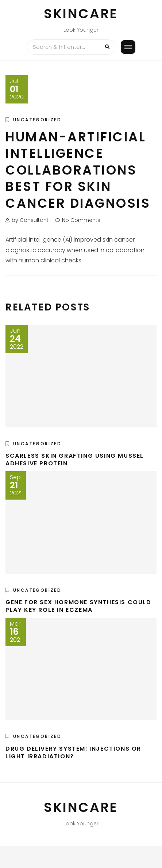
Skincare (81, 14)
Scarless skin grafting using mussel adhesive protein (75, 460)
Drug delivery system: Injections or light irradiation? (73, 752)
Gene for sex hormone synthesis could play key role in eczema (78, 606)
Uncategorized (37, 120)
